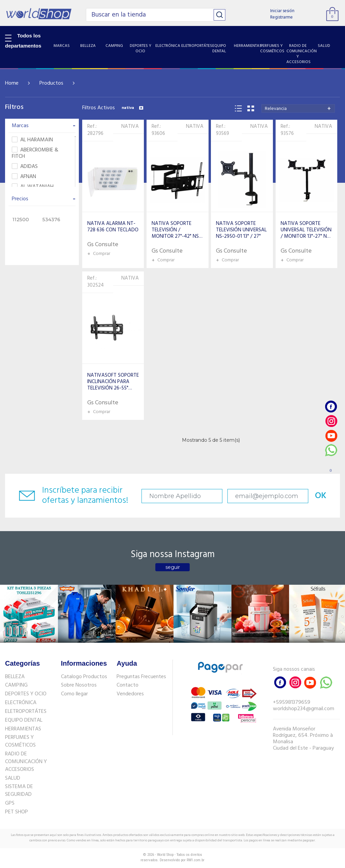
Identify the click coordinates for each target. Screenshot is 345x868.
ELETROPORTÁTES (26, 712)
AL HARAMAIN (32, 140)
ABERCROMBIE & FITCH (35, 153)
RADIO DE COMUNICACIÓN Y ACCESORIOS (26, 762)
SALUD (13, 778)
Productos (51, 83)
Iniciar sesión (282, 11)
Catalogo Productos (84, 677)
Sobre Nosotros (79, 685)
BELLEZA (15, 677)
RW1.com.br (196, 860)
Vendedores (130, 694)
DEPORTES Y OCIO (26, 694)
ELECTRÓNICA (21, 703)
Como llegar (74, 694)
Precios (44, 199)
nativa (132, 108)
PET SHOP (17, 812)
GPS (10, 803)
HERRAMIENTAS (23, 729)
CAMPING (16, 685)
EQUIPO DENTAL (24, 720)
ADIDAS (25, 167)
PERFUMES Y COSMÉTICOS (20, 741)
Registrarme (281, 17)
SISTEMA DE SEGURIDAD (19, 791)
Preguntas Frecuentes (141, 677)
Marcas (44, 126)
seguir (173, 567)
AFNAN (24, 177)
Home (12, 83)
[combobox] (298, 108)
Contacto (128, 685)
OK (321, 496)
